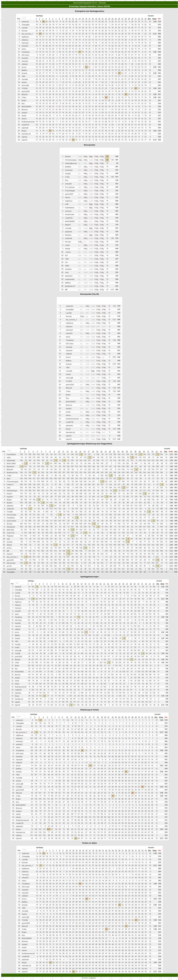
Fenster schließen (89, 978)
